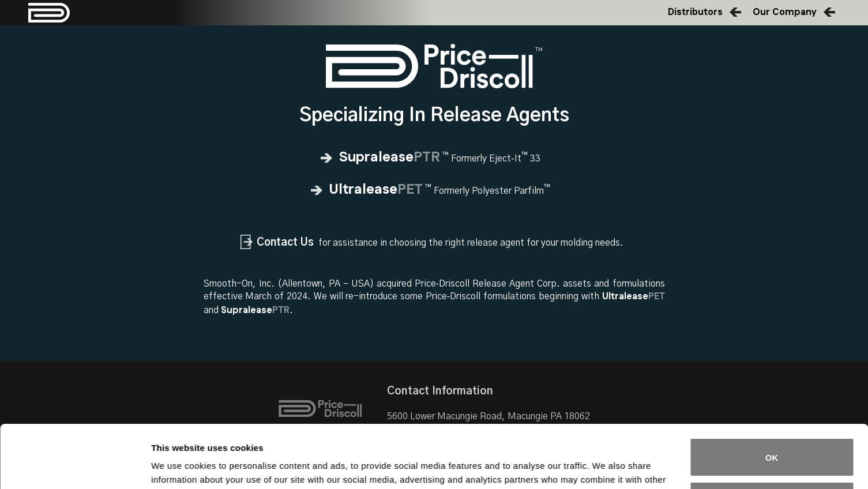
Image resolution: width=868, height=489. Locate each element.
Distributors (695, 12)
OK (772, 398)
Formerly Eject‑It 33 (434, 159)
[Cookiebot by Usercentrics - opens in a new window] (75, 467)
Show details (178, 466)
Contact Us (285, 242)
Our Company (785, 12)
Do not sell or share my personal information (772, 442)
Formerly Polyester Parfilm (434, 191)
